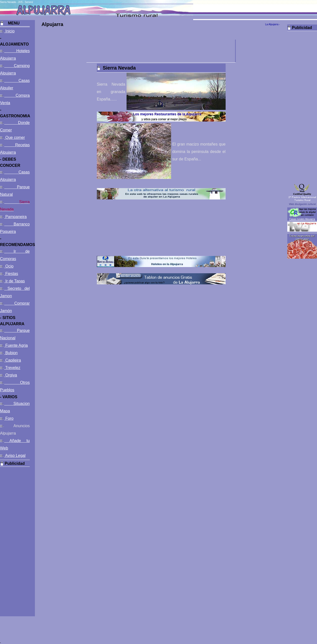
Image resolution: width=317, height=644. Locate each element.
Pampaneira (15, 217)
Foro (9, 418)
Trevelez (12, 368)
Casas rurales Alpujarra (302, 219)
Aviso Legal (15, 456)
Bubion (11, 353)
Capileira (13, 360)
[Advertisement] (15, 541)
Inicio (9, 31)
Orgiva (11, 375)
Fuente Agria (16, 345)
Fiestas (11, 274)
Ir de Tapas (14, 281)
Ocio (9, 266)
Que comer (15, 137)
